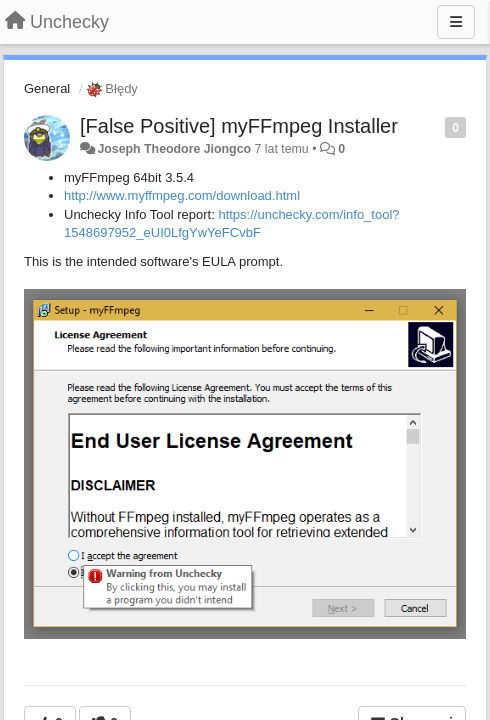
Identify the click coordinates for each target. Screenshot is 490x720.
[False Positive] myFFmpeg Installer (239, 126)
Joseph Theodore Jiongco (174, 149)
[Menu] (456, 22)
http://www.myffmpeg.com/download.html (182, 195)
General (47, 88)
